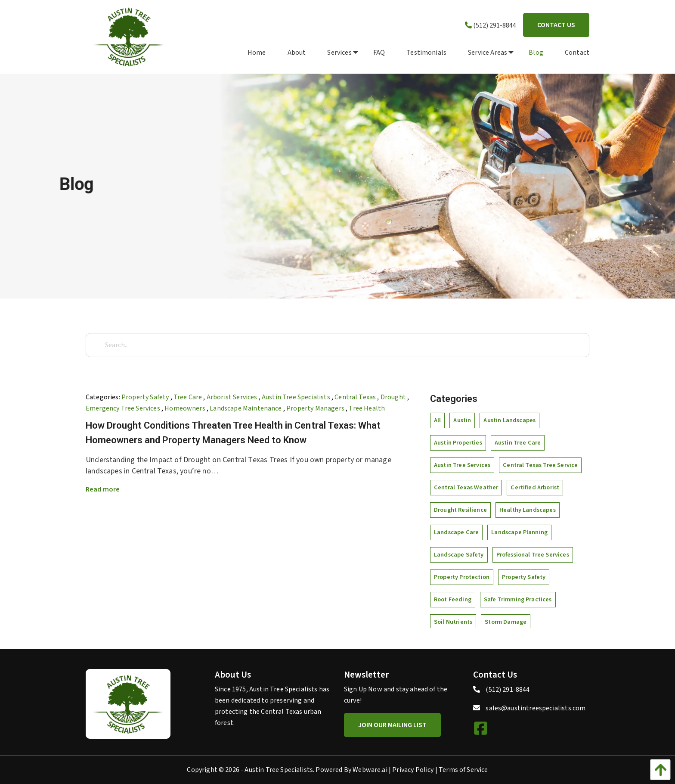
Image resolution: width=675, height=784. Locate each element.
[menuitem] (246, 52)
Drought (393, 397)
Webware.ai (370, 770)
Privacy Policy (413, 770)
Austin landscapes (509, 420)
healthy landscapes (528, 510)
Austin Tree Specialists (296, 397)
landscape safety (459, 555)
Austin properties (458, 443)
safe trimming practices (518, 599)
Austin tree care (518, 443)
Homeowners (185, 408)
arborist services (232, 397)
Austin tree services (462, 465)
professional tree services (533, 555)
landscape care (456, 532)
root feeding (453, 599)
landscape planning (519, 532)
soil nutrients (453, 622)
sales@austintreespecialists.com (536, 708)
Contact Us (556, 25)
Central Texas (355, 397)
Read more (103, 489)
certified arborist (535, 487)
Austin (462, 420)
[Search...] (337, 345)
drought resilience (460, 510)
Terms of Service (463, 770)
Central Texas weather (466, 487)
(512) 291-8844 (491, 25)
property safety (145, 397)
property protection (462, 577)
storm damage (506, 622)
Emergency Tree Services (123, 408)
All (437, 420)
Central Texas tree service (540, 465)
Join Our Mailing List (392, 725)
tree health (367, 408)
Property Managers (315, 408)
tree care (188, 397)
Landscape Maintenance (246, 408)
